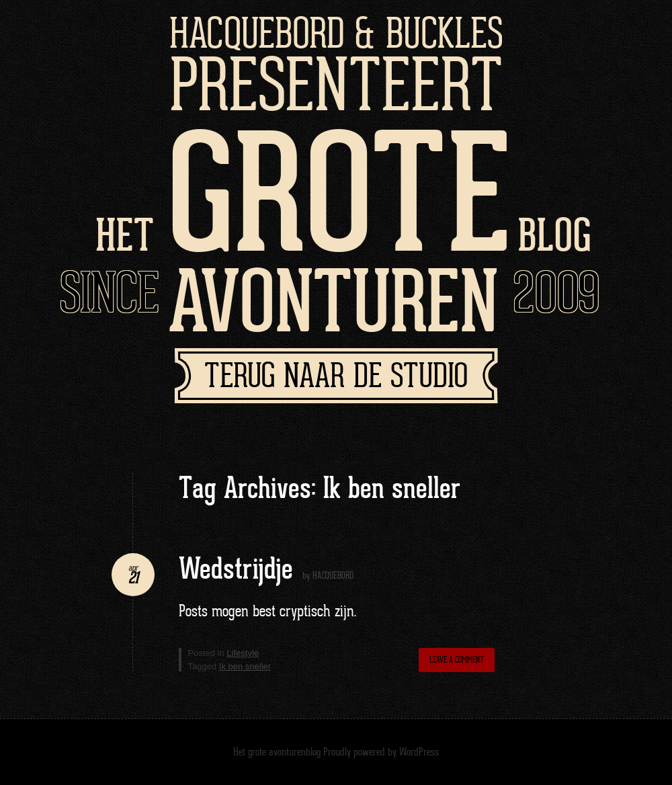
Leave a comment (457, 660)
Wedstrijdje (236, 570)
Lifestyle (243, 653)
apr (133, 568)
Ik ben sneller (245, 666)
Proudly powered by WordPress (381, 752)
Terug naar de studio (336, 378)
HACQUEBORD (333, 576)
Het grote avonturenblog (277, 752)
